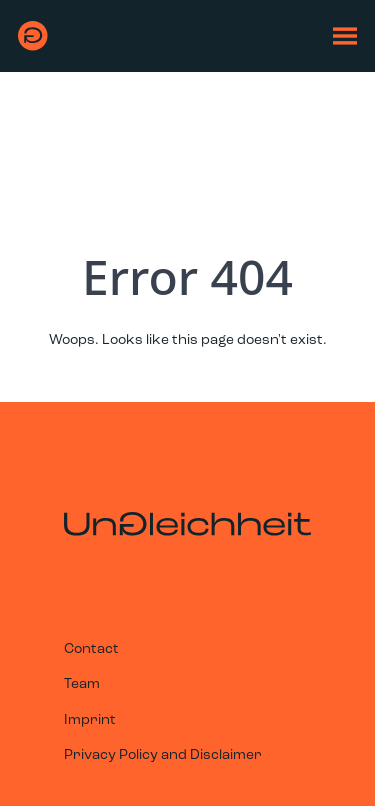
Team (82, 684)
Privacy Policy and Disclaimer (163, 755)
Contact (91, 649)
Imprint (90, 720)
